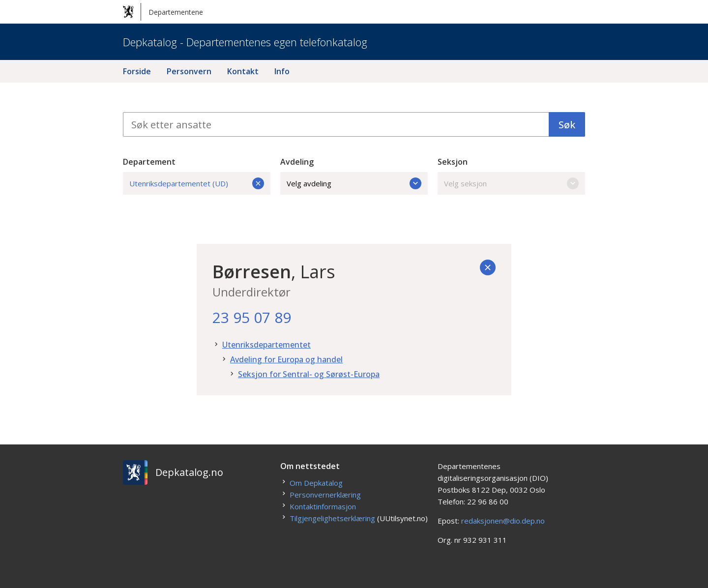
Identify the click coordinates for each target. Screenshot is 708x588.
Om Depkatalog (316, 483)
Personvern (189, 71)
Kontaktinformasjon (323, 506)
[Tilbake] (488, 267)
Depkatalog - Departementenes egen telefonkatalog (245, 42)
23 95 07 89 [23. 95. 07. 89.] (252, 317)
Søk (567, 125)
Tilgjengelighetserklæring (332, 518)
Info (282, 71)
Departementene (163, 12)
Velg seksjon (511, 183)
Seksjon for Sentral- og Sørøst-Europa (309, 374)
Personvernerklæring (325, 495)
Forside (137, 71)
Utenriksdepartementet (266, 345)
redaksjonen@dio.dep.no (503, 521)
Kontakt (243, 71)
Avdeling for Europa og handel (286, 359)
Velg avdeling (354, 183)
